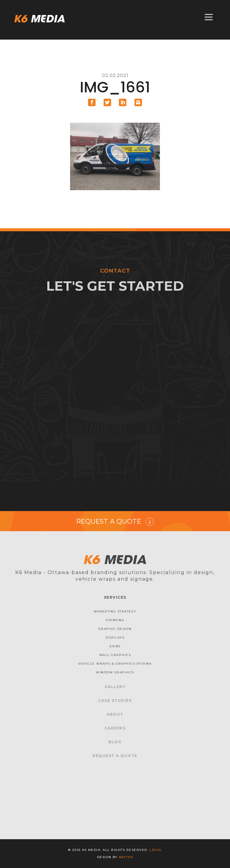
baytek (126, 857)
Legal (156, 850)
